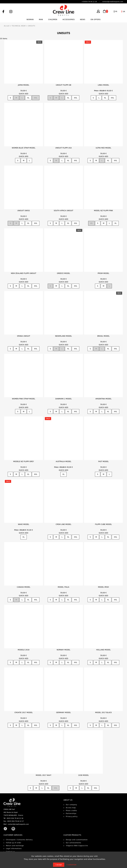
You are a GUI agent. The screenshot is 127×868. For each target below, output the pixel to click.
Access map (71, 808)
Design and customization (77, 840)
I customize (71, 865)
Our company (71, 805)
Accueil (7, 26)
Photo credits (71, 811)
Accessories (69, 19)
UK (124, 11)
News (83, 19)
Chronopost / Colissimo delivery (19, 840)
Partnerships (71, 813)
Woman (30, 19)
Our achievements (73, 843)
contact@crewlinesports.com (18, 824)
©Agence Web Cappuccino (77, 846)
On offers (96, 19)
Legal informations (14, 849)
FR (116, 11)
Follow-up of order (14, 843)
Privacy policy (72, 817)
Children (53, 19)
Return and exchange (15, 846)
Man (41, 19)
